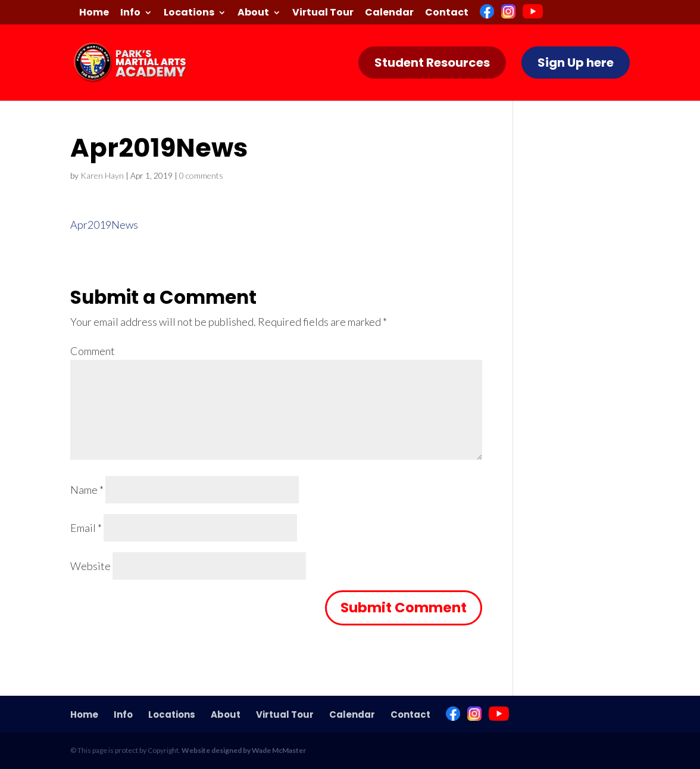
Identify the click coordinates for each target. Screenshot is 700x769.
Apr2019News (104, 225)
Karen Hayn (102, 175)
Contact (447, 13)
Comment (93, 351)
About (253, 13)
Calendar (389, 13)
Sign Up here (576, 63)
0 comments (201, 175)
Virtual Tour (323, 13)
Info (130, 13)
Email (86, 528)
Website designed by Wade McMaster (244, 750)
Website (90, 566)
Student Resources (432, 63)
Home (94, 13)
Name (87, 490)
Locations (189, 13)
